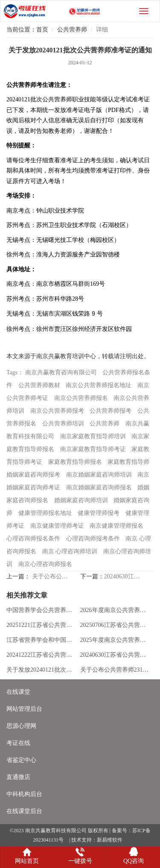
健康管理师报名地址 (45, 513)
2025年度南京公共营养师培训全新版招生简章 (115, 640)
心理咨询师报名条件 (33, 539)
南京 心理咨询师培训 (70, 551)
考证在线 (18, 743)
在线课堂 (18, 692)
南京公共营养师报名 (81, 398)
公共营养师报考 (111, 411)
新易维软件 (110, 840)
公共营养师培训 (63, 424)
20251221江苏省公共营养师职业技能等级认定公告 (41, 625)
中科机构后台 (24, 794)
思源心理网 (21, 726)
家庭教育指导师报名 (75, 462)
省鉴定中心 (21, 760)
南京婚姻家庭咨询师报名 (99, 487)
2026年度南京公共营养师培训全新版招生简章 (115, 610)
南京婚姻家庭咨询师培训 (99, 475)
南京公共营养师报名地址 (99, 385)
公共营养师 (72, 30)
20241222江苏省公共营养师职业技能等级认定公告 (41, 655)
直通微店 (18, 777)
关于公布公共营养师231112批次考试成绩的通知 (50, 576)
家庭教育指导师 (128, 462)
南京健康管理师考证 (57, 526)
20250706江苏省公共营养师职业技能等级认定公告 (115, 625)
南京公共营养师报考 (57, 411)
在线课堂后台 (24, 811)
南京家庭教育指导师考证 (93, 449)
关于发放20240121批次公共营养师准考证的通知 (41, 670)
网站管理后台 (24, 709)
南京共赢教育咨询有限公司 (61, 372)
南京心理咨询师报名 (45, 564)
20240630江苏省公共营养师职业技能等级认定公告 (122, 576)
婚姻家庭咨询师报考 (33, 475)
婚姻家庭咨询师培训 (81, 500)
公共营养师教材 (39, 385)
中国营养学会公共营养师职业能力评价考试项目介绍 (41, 610)
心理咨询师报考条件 (93, 539)
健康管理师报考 (99, 513)
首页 (42, 30)
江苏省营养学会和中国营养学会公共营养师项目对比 (41, 640)
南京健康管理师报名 (116, 526)
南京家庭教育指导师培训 (93, 436)
